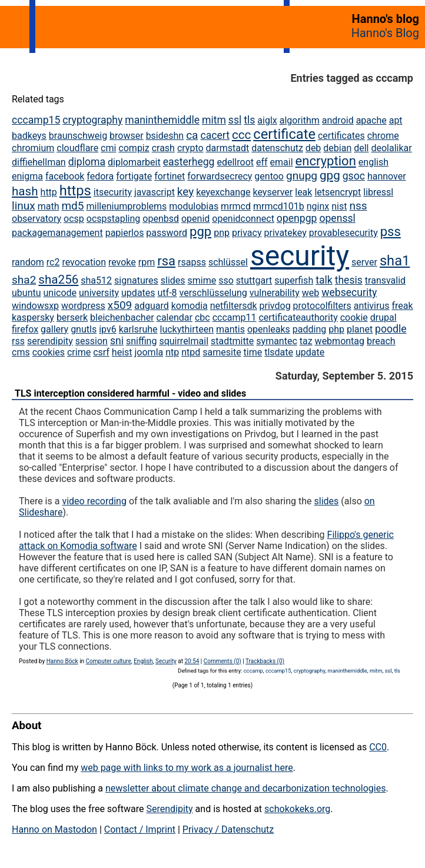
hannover (387, 176)
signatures (136, 280)
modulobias (194, 206)
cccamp (253, 671)
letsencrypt (338, 192)
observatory (36, 219)
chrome (383, 136)
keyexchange (223, 192)
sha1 (395, 261)
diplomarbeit (134, 162)
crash (163, 148)
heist (122, 352)
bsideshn (165, 136)
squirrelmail (184, 341)
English (143, 661)
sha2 (24, 280)
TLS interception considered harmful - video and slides (130, 393)
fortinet (170, 176)
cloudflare (77, 148)
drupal (384, 317)
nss (358, 206)
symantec (277, 341)
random (28, 262)
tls (249, 120)
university (99, 293)
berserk (72, 317)
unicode (60, 293)
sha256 (58, 280)
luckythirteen (187, 329)
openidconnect (243, 219)
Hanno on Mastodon (54, 829)
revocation (84, 262)
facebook (65, 176)
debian (337, 148)
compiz (134, 148)
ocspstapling (114, 219)
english (373, 162)
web (311, 293)
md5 (72, 206)
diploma (87, 162)
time (253, 352)
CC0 (378, 747)
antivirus (372, 306)
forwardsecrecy (220, 176)
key (185, 192)
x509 (120, 305)
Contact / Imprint (140, 829)
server (364, 262)
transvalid (385, 280)
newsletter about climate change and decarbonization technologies (245, 788)
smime (202, 280)
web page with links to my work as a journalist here (187, 768)
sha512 (96, 280)
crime (79, 352)
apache (371, 120)
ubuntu (26, 293)
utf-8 (167, 293)
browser (127, 136)
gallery (54, 329)
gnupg (302, 176)
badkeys (29, 136)
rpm (147, 262)
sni (117, 341)
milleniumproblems (127, 206)
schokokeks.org (297, 809)
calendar (175, 317)
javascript (155, 192)
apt (396, 120)
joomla (149, 352)
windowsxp (35, 306)
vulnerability (275, 293)
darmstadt (228, 148)
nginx (318, 206)
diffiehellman (39, 162)
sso (226, 280)
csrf (101, 352)
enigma (27, 176)
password (167, 233)
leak (303, 192)
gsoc (354, 176)
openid (195, 219)
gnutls (84, 329)
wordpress (83, 306)
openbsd (161, 219)
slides (173, 280)
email (282, 162)
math (49, 206)
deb (313, 148)
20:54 (192, 661)
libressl (378, 192)
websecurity (349, 292)
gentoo (269, 176)
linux (24, 206)
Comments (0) (223, 661)
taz (306, 341)
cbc (202, 317)
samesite (222, 352)
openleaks (269, 329)
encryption (326, 161)
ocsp (74, 219)
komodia (190, 306)
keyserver (273, 192)
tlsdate (279, 352)
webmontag (340, 341)
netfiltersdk (234, 306)
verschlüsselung (213, 293)
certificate (284, 134)
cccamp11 (235, 317)
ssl (235, 120)
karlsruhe (138, 329)
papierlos (125, 233)
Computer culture (109, 661)
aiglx (267, 120)
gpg (330, 175)
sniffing (141, 341)
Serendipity (169, 809)
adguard (152, 306)
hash (25, 191)
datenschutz (277, 148)
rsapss (192, 262)
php (336, 329)
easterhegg (189, 162)
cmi (108, 148)
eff (262, 162)
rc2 (53, 262)
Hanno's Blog (385, 33)
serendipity (50, 341)
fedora (100, 176)
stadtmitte (232, 341)
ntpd (191, 352)
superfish (294, 280)
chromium (33, 148)
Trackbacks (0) (265, 661)
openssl (337, 218)
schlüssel (228, 262)
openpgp (297, 218)
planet (360, 329)
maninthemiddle (162, 120)
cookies (49, 352)
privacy (247, 233)
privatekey (285, 233)
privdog (275, 306)
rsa (166, 261)
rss (18, 341)
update (310, 352)
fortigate (134, 176)
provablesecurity (343, 233)
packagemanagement (57, 233)
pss (391, 232)
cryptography (92, 120)
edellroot (235, 162)
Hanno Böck (62, 661)
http (49, 192)
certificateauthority (298, 317)
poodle (391, 329)
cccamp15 (36, 120)
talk (324, 280)
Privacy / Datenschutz (228, 829)
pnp (222, 233)
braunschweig (78, 136)
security (300, 256)
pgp (200, 232)
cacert (215, 135)
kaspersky (33, 317)
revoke (122, 262)
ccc (241, 135)
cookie (354, 317)
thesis (349, 280)
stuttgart (254, 280)
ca (192, 135)
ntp (172, 352)
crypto (190, 148)
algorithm (300, 120)
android (338, 120)
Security (166, 661)
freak (402, 306)
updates (138, 293)
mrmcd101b (279, 206)
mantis (230, 329)
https (75, 191)
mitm (214, 120)
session (92, 341)
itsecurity (113, 192)
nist (339, 206)
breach (381, 341)
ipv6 (108, 329)
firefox (25, 329)
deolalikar (391, 148)
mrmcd (236, 206)
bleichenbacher (122, 317)
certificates (341, 136)
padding (309, 329)
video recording (94, 501)
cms (21, 352)
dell (361, 148)
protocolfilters (322, 306)
